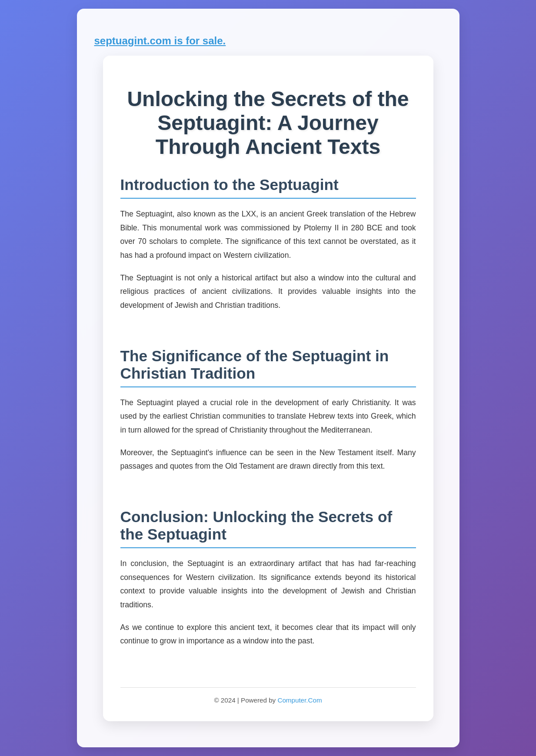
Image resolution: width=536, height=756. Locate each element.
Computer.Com (300, 700)
